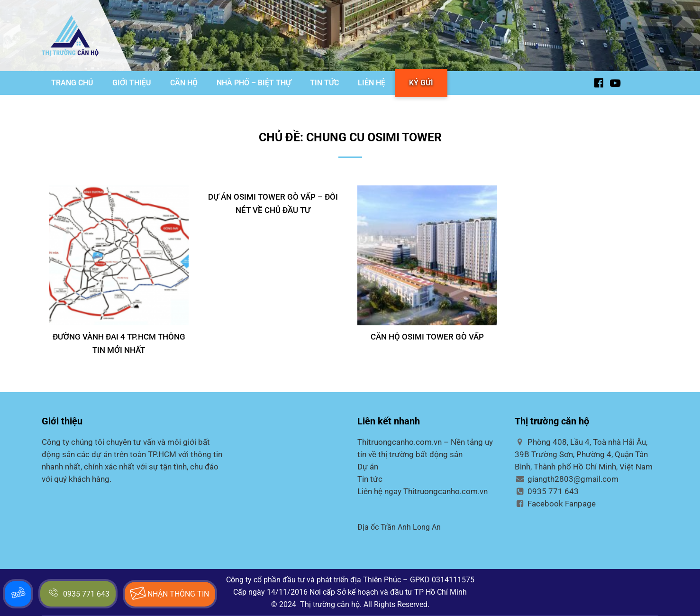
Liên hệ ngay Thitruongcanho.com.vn (423, 491)
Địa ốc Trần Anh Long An (399, 527)
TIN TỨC (324, 83)
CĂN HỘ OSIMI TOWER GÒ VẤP (427, 337)
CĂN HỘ (184, 83)
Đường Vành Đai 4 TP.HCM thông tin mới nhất (119, 343)
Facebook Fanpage (555, 504)
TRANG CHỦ (72, 83)
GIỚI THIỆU (132, 83)
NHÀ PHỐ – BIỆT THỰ (254, 83)
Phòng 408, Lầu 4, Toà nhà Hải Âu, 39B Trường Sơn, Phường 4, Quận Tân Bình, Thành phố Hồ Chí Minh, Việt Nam (584, 454)
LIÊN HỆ (372, 83)
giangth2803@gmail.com (567, 479)
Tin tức (370, 479)
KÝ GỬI (421, 83)
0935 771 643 (547, 491)
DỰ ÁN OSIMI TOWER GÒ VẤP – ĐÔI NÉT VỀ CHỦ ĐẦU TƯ (273, 203)
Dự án (368, 467)
